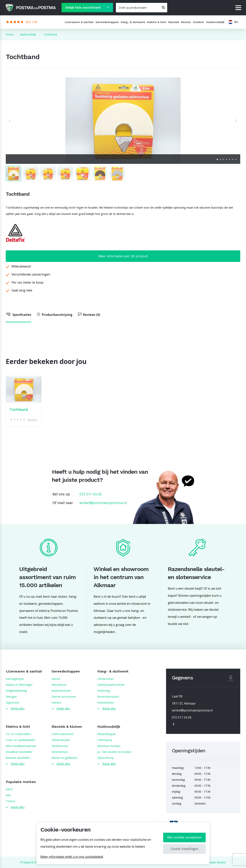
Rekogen (11, 697)
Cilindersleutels (61, 740)
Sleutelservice (60, 746)
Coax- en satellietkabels (20, 740)
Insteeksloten (106, 703)
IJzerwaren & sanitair (79, 22)
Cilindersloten (106, 679)
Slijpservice (13, 703)
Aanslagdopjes (15, 679)
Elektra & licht (157, 22)
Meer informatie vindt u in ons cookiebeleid (72, 857)
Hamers (56, 703)
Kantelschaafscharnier (111, 685)
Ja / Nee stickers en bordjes (114, 752)
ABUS (9, 789)
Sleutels (174, 22)
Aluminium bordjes (109, 746)
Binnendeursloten (108, 697)
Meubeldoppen (107, 734)
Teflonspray (105, 740)
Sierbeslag (104, 691)
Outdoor (199, 22)
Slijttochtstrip (105, 758)
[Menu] (238, 8)
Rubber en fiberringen (19, 685)
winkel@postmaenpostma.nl (103, 503)
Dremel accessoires (64, 697)
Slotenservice (60, 752)
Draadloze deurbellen (19, 752)
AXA (8, 795)
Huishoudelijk (215, 22)
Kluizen (186, 22)
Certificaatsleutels (63, 734)
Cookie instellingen (184, 849)
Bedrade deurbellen (18, 758)
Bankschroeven (61, 691)
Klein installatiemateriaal (21, 746)
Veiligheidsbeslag (16, 691)
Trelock (10, 801)
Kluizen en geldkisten (64, 758)
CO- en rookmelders (18, 734)
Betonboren (59, 685)
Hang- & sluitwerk (133, 22)
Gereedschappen (107, 22)
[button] (10, 121)
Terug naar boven (213, 862)
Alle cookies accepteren (184, 837)
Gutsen (56, 679)
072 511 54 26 (90, 494)
